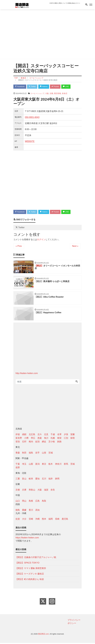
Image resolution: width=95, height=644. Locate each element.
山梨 (31, 465)
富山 (24, 480)
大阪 (47, 94)
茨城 (73, 465)
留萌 (73, 439)
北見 (46, 435)
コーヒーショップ (37, 94)
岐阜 (31, 480)
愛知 (37, 480)
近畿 (51, 94)
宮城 (51, 454)
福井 (51, 480)
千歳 (53, 435)
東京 (44, 465)
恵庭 (40, 439)
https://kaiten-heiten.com (27, 539)
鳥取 (44, 502)
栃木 (51, 465)
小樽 (26, 439)
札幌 (53, 439)
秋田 (24, 454)
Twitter (33, 87)
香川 (31, 511)
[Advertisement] (47, 35)
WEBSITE (30, 141)
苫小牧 (52, 443)
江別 (66, 439)
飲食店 (65, 94)
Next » (75, 246)
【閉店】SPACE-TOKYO (27, 564)
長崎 (57, 520)
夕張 (66, 435)
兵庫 (24, 491)
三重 (18, 480)
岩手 (37, 454)
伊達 (18, 435)
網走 (44, 443)
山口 (18, 502)
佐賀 (18, 520)
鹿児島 (65, 520)
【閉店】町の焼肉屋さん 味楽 (30, 580)
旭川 (46, 439)
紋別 (37, 443)
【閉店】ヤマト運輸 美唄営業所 (31, 569)
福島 (31, 454)
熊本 (44, 520)
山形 (44, 454)
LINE (68, 87)
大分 (24, 520)
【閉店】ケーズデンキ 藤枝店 (30, 575)
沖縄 (37, 520)
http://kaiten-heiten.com (27, 374)
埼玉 (24, 465)
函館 (24, 435)
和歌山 (32, 491)
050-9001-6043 (32, 117)
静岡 (57, 480)
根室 (59, 439)
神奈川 (58, 465)
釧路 (59, 443)
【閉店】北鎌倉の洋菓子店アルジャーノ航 (36, 558)
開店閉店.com (43, 635)
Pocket (57, 87)
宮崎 (31, 520)
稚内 (31, 443)
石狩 (24, 443)
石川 (44, 480)
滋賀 (46, 491)
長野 (18, 469)
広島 (37, 502)
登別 (18, 443)
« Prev (19, 246)
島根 (31, 502)
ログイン (41, 240)
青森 (18, 454)
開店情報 (58, 94)
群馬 (66, 465)
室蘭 (73, 435)
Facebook (20, 87)
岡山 (24, 502)
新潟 (37, 465)
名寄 (59, 435)
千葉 (18, 465)
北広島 (32, 435)
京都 (18, 491)
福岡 (51, 520)
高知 (37, 511)
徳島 (18, 511)
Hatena (45, 87)
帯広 (33, 439)
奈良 (53, 491)
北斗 (40, 435)
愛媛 (24, 511)
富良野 (19, 439)
